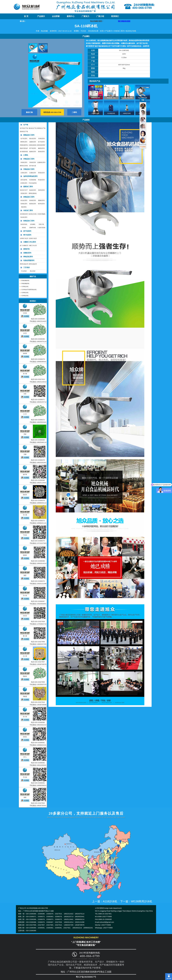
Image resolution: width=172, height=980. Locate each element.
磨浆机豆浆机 (24, 166)
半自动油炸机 (33, 183)
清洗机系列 (24, 193)
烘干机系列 (27, 231)
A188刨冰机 (25, 287)
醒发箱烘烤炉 (41, 145)
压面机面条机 (33, 145)
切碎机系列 (41, 190)
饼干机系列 (33, 148)
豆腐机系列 (33, 173)
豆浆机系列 (24, 173)
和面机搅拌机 (24, 145)
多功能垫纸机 (24, 152)
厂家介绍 (100, 16)
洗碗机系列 (27, 253)
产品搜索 (143, 147)
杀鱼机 (24, 228)
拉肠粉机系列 (41, 162)
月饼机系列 (41, 139)
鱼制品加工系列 (29, 221)
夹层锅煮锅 (33, 180)
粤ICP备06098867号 (86, 977)
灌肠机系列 (41, 200)
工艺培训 (26, 267)
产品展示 (41, 16)
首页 (102, 31)
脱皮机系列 (33, 190)
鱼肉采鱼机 (24, 224)
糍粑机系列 (41, 148)
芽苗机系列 (41, 173)
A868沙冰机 (127, 113)
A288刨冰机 (25, 293)
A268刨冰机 (25, 296)
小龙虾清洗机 (41, 228)
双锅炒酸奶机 (111, 98)
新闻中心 (71, 16)
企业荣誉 (56, 16)
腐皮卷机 (24, 207)
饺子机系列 (41, 142)
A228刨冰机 (111, 113)
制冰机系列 (24, 217)
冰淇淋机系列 (24, 214)
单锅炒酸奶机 (96, 98)
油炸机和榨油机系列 (30, 176)
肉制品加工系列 (29, 197)
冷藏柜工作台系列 (30, 242)
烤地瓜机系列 (28, 257)
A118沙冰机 (95, 113)
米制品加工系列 (29, 159)
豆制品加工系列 (29, 169)
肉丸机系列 (24, 200)
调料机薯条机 (33, 193)
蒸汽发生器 (33, 166)
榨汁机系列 (27, 235)
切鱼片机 (41, 224)
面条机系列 (41, 152)
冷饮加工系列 (119, 31)
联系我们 (115, 16)
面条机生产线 (24, 131)
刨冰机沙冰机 (131, 31)
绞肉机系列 (33, 200)
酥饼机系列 (24, 142)
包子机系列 (24, 139)
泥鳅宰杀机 (33, 228)
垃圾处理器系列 (29, 260)
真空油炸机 (24, 180)
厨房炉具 (26, 249)
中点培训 (24, 271)
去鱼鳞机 (33, 224)
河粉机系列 (33, 162)
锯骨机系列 (33, 204)
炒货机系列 (24, 183)
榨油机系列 (41, 180)
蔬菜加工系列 (28, 187)
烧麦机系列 (33, 152)
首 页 (26, 16)
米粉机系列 (24, 162)
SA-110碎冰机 (143, 98)
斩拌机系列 (41, 204)
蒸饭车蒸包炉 (24, 148)
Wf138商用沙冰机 (127, 98)
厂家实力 (85, 16)
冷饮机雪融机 (41, 214)
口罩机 (26, 155)
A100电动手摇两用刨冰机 (29, 290)
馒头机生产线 (33, 128)
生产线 (26, 125)
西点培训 (33, 271)
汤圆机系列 (33, 142)
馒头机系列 (33, 139)
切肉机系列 (24, 204)
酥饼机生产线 (41, 128)
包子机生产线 (24, 128)
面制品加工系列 (29, 135)
